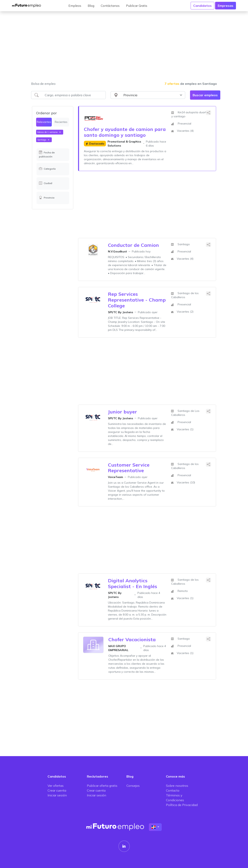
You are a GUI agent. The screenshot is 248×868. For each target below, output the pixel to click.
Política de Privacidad (182, 805)
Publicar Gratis (137, 6)
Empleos (75, 6)
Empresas (226, 6)
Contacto (173, 790)
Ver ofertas (56, 786)
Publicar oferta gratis (102, 786)
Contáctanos (110, 6)
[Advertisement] (124, 49)
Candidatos (202, 6)
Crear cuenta (57, 790)
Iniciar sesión (57, 795)
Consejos (133, 786)
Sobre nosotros (177, 786)
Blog (91, 6)
